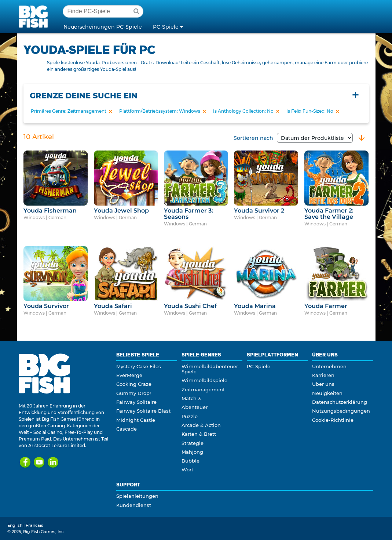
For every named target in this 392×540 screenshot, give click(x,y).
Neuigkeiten (327, 393)
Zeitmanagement (203, 389)
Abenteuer (195, 407)
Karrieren (323, 375)
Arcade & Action (201, 425)
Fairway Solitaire (136, 402)
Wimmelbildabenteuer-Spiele (211, 369)
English (15, 525)
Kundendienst (134, 505)
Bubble (190, 461)
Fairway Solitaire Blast (143, 411)
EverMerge (129, 375)
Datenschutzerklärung (340, 402)
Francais (34, 525)
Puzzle (190, 416)
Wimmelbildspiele (204, 380)
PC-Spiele (259, 366)
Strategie (193, 443)
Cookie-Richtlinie (333, 420)
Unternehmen (329, 366)
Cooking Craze (134, 384)
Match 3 (191, 398)
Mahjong (192, 452)
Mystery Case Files (139, 366)
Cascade (127, 429)
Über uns (323, 384)
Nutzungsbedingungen (341, 411)
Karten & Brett (199, 434)
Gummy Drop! (133, 393)
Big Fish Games (35, 16)
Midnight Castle (136, 420)
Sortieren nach (293, 138)
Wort (187, 470)
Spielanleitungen (137, 496)
